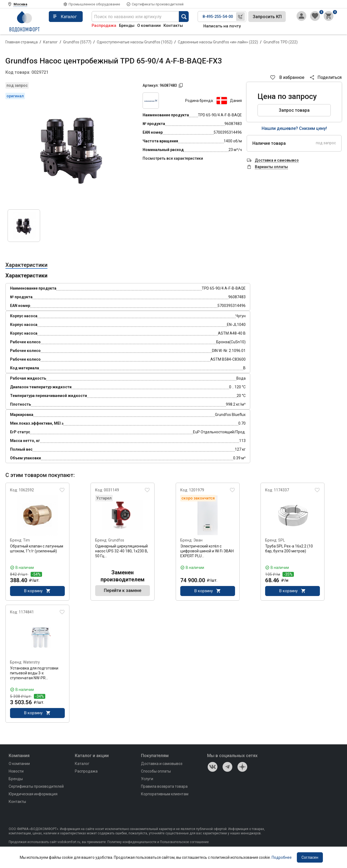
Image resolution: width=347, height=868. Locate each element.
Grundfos (77, 42)
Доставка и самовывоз (162, 765)
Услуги (147, 780)
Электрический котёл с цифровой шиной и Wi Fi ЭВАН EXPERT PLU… (207, 551)
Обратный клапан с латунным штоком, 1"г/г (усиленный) (37, 549)
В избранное (292, 77)
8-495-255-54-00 (218, 17)
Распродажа (104, 25)
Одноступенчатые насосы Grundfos (135, 42)
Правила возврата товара (164, 788)
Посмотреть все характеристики (173, 158)
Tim (26, 540)
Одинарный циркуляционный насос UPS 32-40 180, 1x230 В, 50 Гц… (122, 551)
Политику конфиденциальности (132, 844)
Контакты (173, 25)
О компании (149, 25)
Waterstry (31, 663)
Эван (198, 540)
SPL (282, 540)
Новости (16, 773)
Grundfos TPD (281, 42)
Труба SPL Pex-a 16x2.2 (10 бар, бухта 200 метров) (289, 549)
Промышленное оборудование (94, 4)
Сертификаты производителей (158, 4)
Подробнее (282, 857)
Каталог (50, 42)
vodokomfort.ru (69, 844)
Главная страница (22, 42)
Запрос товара (294, 110)
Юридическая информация (33, 796)
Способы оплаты (156, 773)
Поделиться (330, 77)
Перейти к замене (123, 591)
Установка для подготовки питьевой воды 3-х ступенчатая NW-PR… (34, 674)
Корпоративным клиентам (165, 796)
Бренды (127, 25)
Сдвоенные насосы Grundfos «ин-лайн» (218, 42)
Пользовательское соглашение (184, 844)
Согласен (310, 857)
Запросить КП (267, 17)
